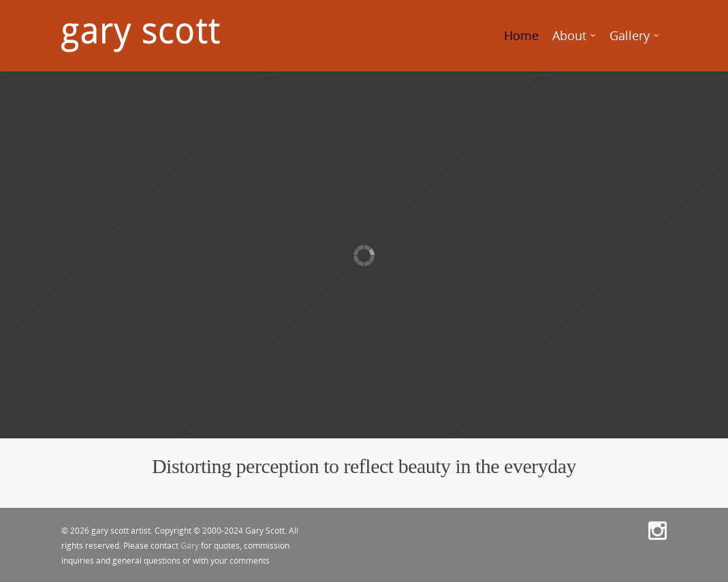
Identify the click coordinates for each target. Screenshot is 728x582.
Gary (190, 546)
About (575, 36)
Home (521, 35)
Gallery (635, 36)
